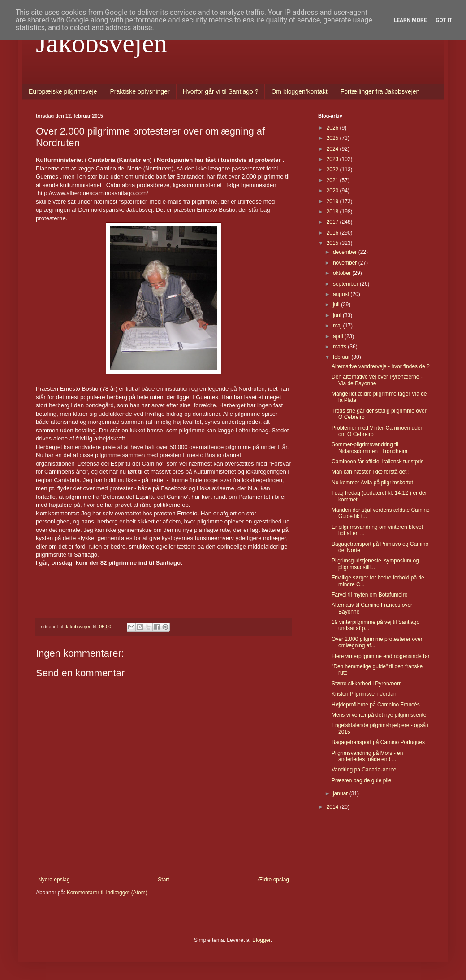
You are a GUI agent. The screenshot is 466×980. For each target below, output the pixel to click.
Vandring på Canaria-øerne (364, 770)
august (342, 294)
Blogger (261, 940)
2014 (333, 807)
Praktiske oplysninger (140, 91)
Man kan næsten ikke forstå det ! (371, 472)
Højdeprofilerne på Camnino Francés (376, 705)
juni (338, 315)
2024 (333, 149)
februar (342, 357)
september (346, 284)
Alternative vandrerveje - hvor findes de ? (381, 366)
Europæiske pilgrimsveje (63, 91)
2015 (333, 243)
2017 (333, 222)
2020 (333, 191)
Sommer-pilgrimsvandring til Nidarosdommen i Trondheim (369, 448)
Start (163, 880)
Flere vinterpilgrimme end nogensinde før (381, 656)
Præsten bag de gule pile (361, 780)
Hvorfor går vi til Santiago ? (221, 91)
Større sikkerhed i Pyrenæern (367, 684)
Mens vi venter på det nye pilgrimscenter (380, 715)
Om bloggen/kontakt (299, 91)
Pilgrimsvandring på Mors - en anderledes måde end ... (367, 756)
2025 (333, 138)
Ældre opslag (273, 880)
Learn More (410, 20)
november (346, 263)
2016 (333, 233)
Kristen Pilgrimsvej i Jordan (364, 694)
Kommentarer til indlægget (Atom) (107, 893)
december (346, 252)
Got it (444, 20)
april (339, 336)
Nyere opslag (54, 880)
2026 (333, 128)
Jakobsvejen (101, 43)
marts (340, 347)
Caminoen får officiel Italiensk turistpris (378, 462)
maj (338, 326)
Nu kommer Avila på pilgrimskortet (372, 483)
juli (337, 305)
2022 (333, 170)
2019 (333, 201)
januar (341, 793)
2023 (333, 159)
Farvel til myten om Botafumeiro (369, 595)
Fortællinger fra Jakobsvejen (380, 91)
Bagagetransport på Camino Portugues (378, 742)
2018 (333, 212)
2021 (333, 180)
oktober (343, 273)
